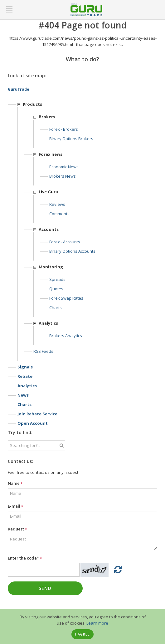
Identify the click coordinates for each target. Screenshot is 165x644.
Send (45, 588)
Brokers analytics (66, 336)
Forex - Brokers (64, 129)
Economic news (64, 167)
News (23, 395)
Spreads (57, 279)
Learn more (97, 623)
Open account (33, 423)
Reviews (57, 204)
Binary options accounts (72, 251)
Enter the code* (25, 558)
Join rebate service (37, 414)
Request (17, 529)
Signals (25, 367)
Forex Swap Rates (66, 298)
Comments (59, 214)
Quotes (56, 289)
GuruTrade (19, 89)
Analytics (27, 386)
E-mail (15, 506)
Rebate (25, 376)
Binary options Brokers (71, 139)
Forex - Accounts (65, 242)
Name (15, 483)
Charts (56, 307)
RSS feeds (43, 351)
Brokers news (63, 176)
